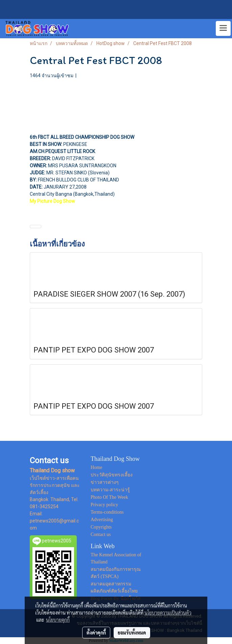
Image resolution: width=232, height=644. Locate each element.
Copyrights (101, 527)
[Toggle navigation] (223, 28)
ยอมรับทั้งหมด (132, 632)
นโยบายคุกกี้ (58, 620)
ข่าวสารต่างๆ (105, 482)
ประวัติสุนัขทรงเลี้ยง (112, 475)
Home (96, 467)
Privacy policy (104, 505)
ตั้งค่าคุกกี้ (96, 632)
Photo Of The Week (109, 497)
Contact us (101, 534)
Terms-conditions (107, 512)
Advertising (102, 520)
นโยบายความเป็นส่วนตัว (168, 613)
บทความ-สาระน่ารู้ (110, 490)
